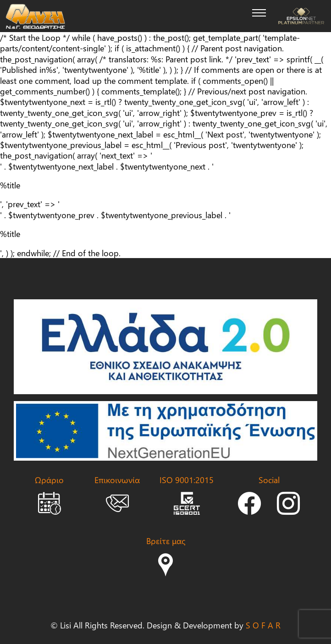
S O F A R (263, 625)
